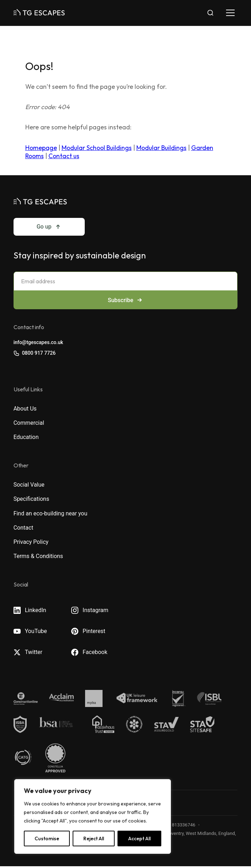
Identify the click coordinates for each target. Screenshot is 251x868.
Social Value (29, 485)
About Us (25, 409)
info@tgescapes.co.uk (38, 342)
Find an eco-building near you (51, 513)
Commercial (29, 423)
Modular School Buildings (97, 148)
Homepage (41, 148)
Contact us (64, 156)
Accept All (139, 838)
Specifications (32, 499)
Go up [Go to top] (49, 227)
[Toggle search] (210, 13)
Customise (47, 838)
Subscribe (125, 300)
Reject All (94, 838)
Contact (23, 528)
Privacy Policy (31, 542)
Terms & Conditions (38, 556)
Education (26, 437)
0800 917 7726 (35, 353)
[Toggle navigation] (230, 13)
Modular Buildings (161, 148)
